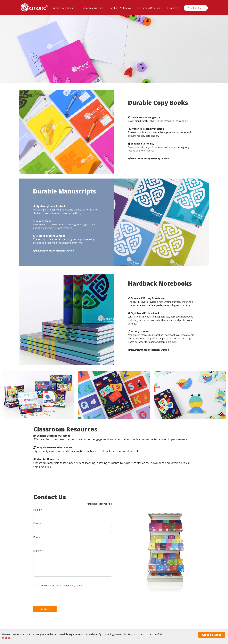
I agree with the (60, 586)
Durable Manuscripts (91, 8)
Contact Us (173, 8)
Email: (37, 523)
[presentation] (55, 597)
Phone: (37, 537)
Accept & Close (212, 635)
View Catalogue (196, 8)
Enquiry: (39, 551)
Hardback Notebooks (120, 8)
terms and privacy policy (69, 586)
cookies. (7, 638)
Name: (38, 510)
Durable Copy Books (63, 8)
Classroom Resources (150, 8)
